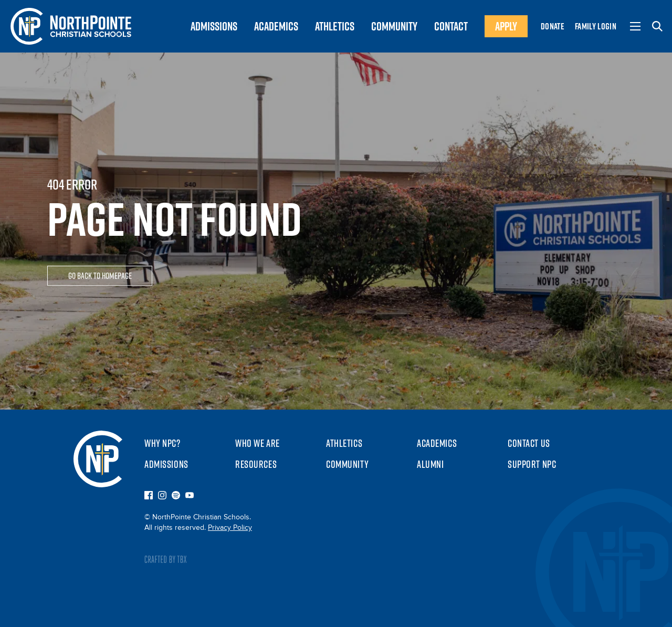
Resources (256, 464)
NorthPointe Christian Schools (98, 459)
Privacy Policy (230, 528)
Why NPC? (162, 443)
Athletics (344, 443)
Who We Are (258, 443)
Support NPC (532, 464)
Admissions (166, 464)
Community (347, 464)
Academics (437, 443)
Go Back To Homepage (100, 277)
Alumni (430, 464)
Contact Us (529, 443)
